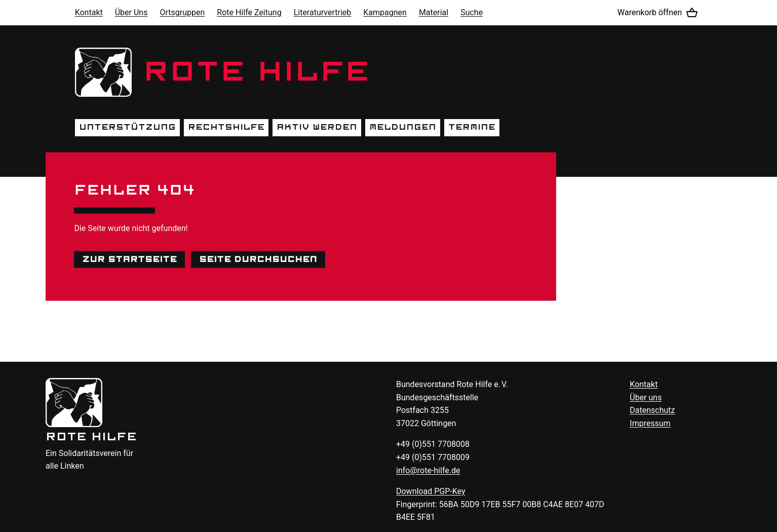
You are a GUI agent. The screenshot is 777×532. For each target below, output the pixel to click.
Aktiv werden (317, 127)
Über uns (646, 397)
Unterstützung (127, 127)
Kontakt (89, 12)
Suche (472, 12)
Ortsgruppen (182, 12)
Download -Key (431, 491)
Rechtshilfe (226, 127)
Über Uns (131, 12)
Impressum (650, 423)
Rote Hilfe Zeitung (249, 12)
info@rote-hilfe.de (428, 470)
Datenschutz (652, 410)
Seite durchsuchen (258, 259)
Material (434, 12)
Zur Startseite (129, 259)
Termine (472, 127)
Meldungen (403, 127)
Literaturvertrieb (323, 12)
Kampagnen (385, 12)
